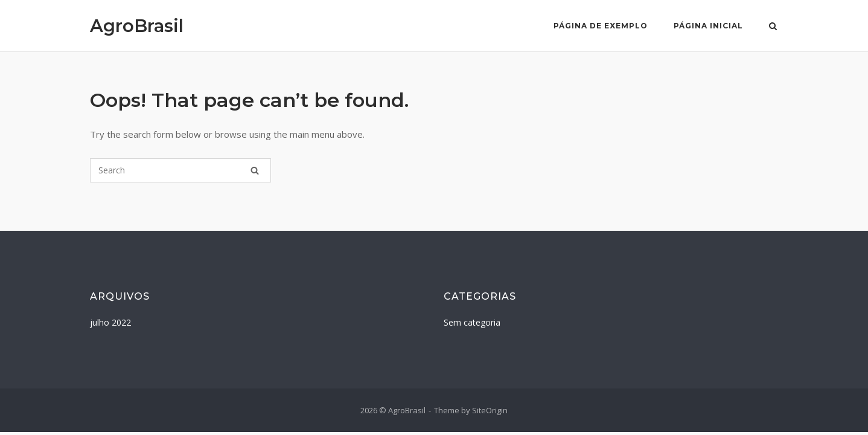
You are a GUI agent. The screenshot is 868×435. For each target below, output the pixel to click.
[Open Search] (773, 27)
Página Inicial (708, 26)
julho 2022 (110, 322)
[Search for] (180, 170)
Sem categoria (472, 322)
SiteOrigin (490, 410)
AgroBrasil (137, 26)
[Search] (255, 170)
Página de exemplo (601, 26)
